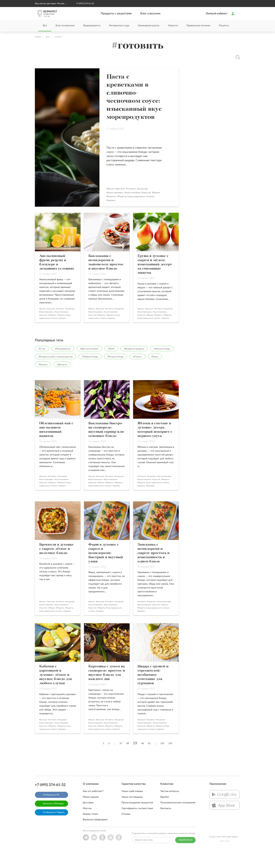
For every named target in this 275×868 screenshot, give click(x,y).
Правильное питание (198, 26)
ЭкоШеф (151, 502)
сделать (119, 216)
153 (170, 760)
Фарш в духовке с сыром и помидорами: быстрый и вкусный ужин (106, 569)
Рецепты (224, 26)
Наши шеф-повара (132, 807)
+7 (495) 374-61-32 (85, 4)
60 (143, 760)
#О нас (42, 365)
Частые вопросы (170, 807)
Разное (164, 209)
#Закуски (43, 381)
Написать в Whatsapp (53, 820)
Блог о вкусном (150, 13)
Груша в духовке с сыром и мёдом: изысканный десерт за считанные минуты (155, 281)
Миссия (87, 825)
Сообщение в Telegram (54, 828)
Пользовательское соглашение (178, 819)
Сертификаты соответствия (137, 825)
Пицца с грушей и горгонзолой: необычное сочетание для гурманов (153, 691)
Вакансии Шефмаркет (95, 836)
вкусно (118, 205)
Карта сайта (225, 857)
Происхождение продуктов (137, 819)
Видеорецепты (92, 26)
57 (121, 760)
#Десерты (62, 381)
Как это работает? (93, 807)
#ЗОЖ (111, 365)
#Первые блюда (90, 373)
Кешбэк (165, 813)
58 (128, 760)
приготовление (140, 209)
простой (154, 209)
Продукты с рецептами (116, 13)
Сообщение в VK (51, 811)
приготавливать (123, 209)
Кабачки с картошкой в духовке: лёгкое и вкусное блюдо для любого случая (56, 691)
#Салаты (137, 373)
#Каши (155, 373)
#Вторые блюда (115, 373)
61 (149, 760)
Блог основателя (65, 26)
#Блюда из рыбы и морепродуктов (56, 373)
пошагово (150, 205)
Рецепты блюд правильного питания (144, 213)
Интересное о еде (119, 26)
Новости (173, 26)
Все (45, 26)
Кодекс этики (90, 830)
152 (162, 760)
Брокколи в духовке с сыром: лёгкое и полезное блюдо (56, 565)
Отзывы (126, 830)
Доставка (88, 819)
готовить (139, 205)
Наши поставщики (132, 813)
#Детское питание (89, 365)
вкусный (128, 205)
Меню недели (91, 813)
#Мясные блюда (162, 365)
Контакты (166, 825)
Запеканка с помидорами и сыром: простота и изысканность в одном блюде (154, 569)
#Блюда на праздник (134, 365)
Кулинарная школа (149, 26)
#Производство (63, 365)
